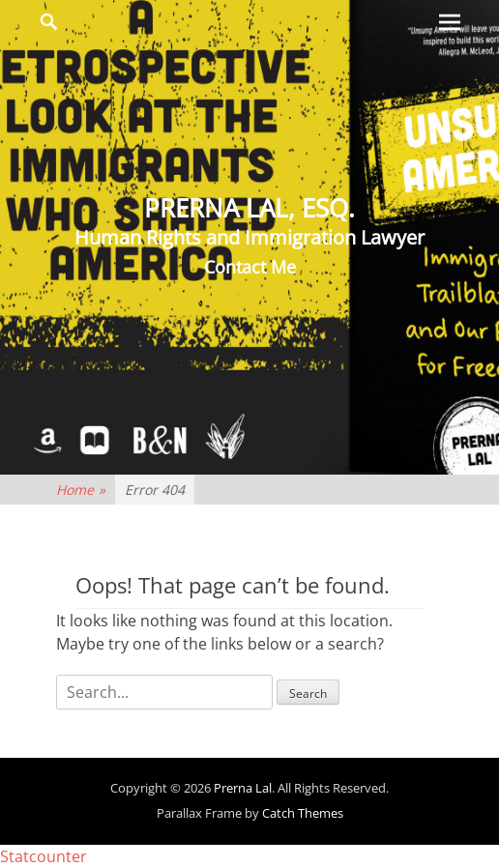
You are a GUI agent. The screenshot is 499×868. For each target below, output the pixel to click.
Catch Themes (303, 813)
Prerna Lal (243, 788)
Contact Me (250, 267)
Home (81, 490)
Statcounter (44, 856)
